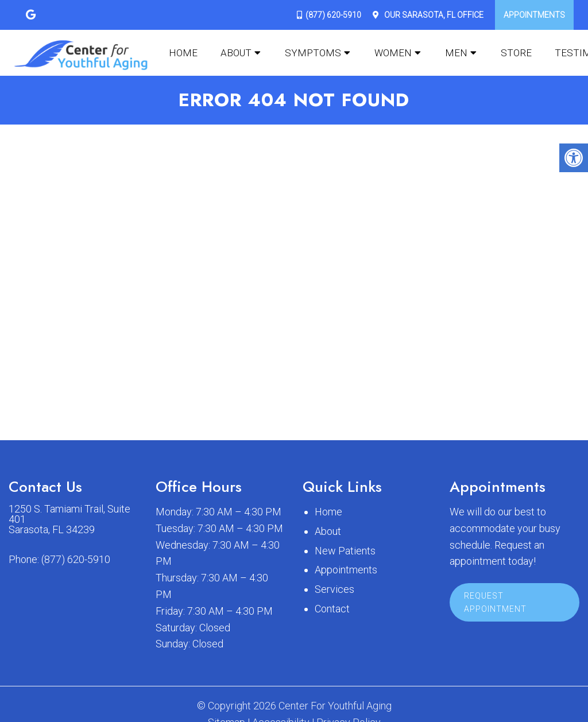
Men (456, 53)
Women (393, 53)
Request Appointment (495, 602)
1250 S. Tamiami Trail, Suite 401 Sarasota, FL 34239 (69, 519)
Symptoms (313, 53)
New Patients (345, 551)
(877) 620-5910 (333, 15)
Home (183, 53)
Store (516, 53)
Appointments (534, 15)
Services (334, 589)
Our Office (433, 15)
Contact (332, 609)
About (236, 53)
